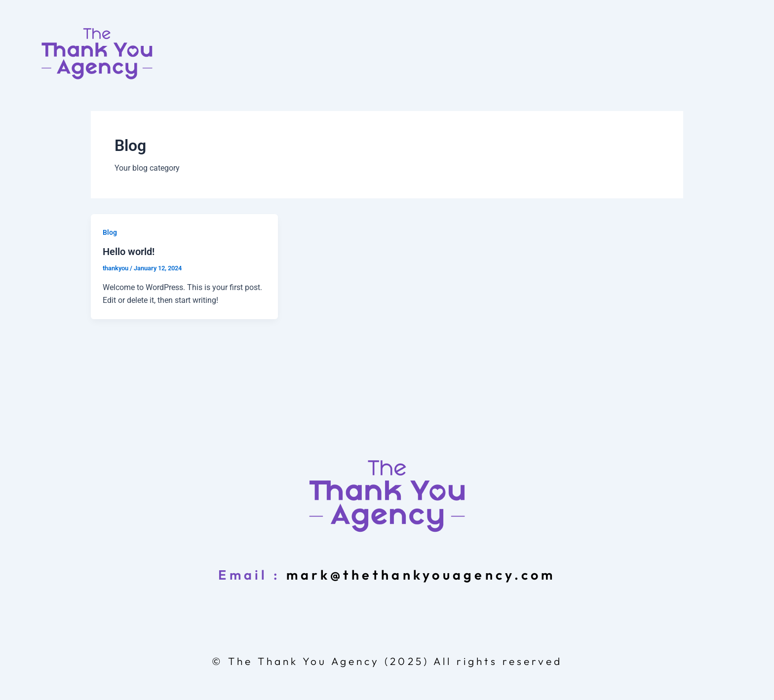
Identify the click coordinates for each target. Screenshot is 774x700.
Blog (110, 232)
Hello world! (129, 252)
